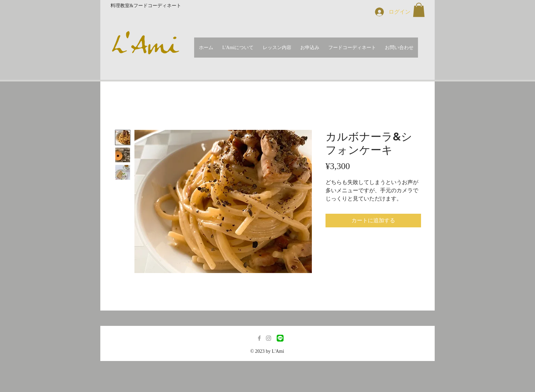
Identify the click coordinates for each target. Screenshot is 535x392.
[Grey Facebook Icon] (259, 338)
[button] (419, 10)
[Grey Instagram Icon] (269, 338)
